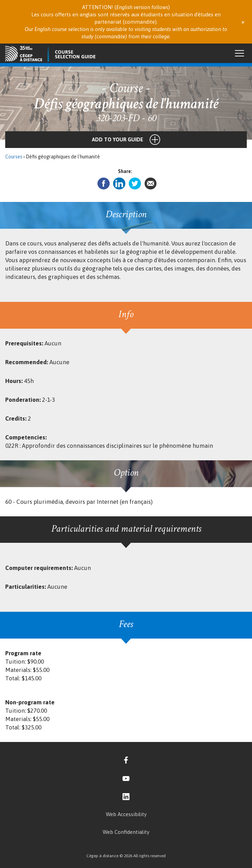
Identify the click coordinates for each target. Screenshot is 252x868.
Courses (14, 157)
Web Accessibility (126, 814)
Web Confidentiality (126, 832)
